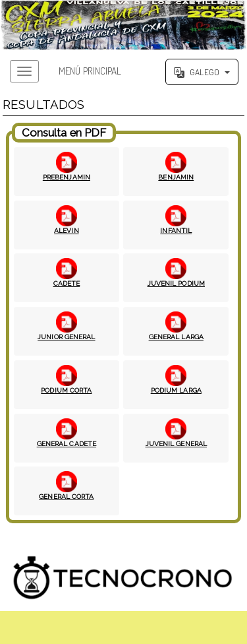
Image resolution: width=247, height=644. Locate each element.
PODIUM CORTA (66, 390)
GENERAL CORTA (66, 496)
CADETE (67, 283)
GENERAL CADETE (67, 443)
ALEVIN (67, 230)
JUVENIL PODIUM (176, 283)
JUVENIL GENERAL (177, 443)
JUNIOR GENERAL (66, 337)
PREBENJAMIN (67, 177)
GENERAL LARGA (176, 337)
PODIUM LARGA (176, 390)
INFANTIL (176, 230)
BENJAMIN (176, 177)
